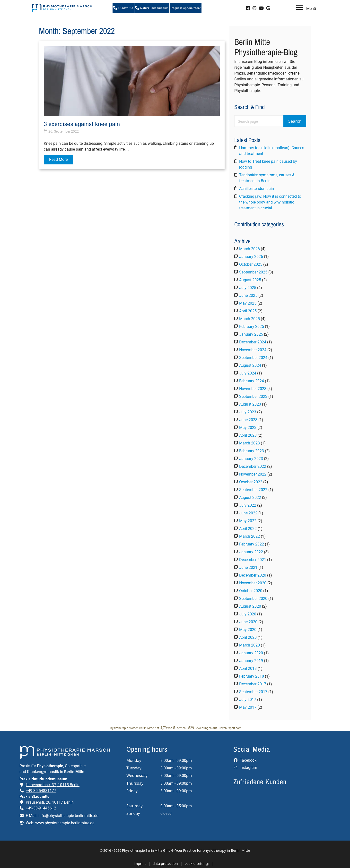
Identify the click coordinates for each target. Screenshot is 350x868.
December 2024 (253, 342)
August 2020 (250, 606)
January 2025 (251, 334)
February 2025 (252, 327)
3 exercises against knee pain (82, 124)
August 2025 (250, 280)
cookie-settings (197, 864)
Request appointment (186, 8)
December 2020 (253, 575)
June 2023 (248, 420)
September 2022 (253, 490)
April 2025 (248, 311)
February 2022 (252, 544)
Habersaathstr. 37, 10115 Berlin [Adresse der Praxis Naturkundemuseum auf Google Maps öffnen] (53, 785)
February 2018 (252, 676)
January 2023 (251, 459)
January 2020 (251, 653)
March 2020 (249, 645)
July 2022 (248, 505)
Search (295, 121)
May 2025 (248, 303)
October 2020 (251, 591)
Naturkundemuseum (152, 8)
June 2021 (248, 567)
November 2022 (253, 474)
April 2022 (248, 529)
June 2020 (248, 622)
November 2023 (253, 389)
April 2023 (248, 435)
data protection (165, 864)
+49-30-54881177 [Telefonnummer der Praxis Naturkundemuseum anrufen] (41, 791)
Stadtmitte (123, 8)
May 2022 (248, 521)
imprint (140, 864)
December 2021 (253, 560)
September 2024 (253, 358)
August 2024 (250, 365)
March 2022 (249, 536)
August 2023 (250, 404)
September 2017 (253, 692)
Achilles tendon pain (257, 189)
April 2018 (248, 668)
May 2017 (248, 707)
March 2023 (249, 443)
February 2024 (252, 381)
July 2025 (248, 288)
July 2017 (248, 700)
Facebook (245, 760)
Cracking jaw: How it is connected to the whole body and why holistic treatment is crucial (270, 202)
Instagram (245, 768)
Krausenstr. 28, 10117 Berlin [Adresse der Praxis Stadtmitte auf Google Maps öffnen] (50, 802)
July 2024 (248, 373)
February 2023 (252, 451)
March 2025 (249, 319)
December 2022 (253, 466)
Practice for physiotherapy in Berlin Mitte (216, 850)
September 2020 (253, 599)
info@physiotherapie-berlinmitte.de (68, 816)
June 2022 (248, 513)
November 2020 (253, 583)
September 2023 (253, 396)
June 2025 (248, 295)
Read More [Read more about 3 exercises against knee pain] (58, 159)
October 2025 (251, 264)
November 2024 (253, 350)
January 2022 (251, 552)
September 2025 (253, 272)
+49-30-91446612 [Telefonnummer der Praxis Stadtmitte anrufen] (41, 808)
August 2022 (250, 498)
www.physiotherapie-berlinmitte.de (65, 823)
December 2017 (253, 684)
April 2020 (248, 637)
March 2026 (249, 249)
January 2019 (251, 661)
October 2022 (251, 482)
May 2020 (248, 630)
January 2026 (251, 257)
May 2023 (248, 428)
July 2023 (248, 412)
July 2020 (248, 614)
